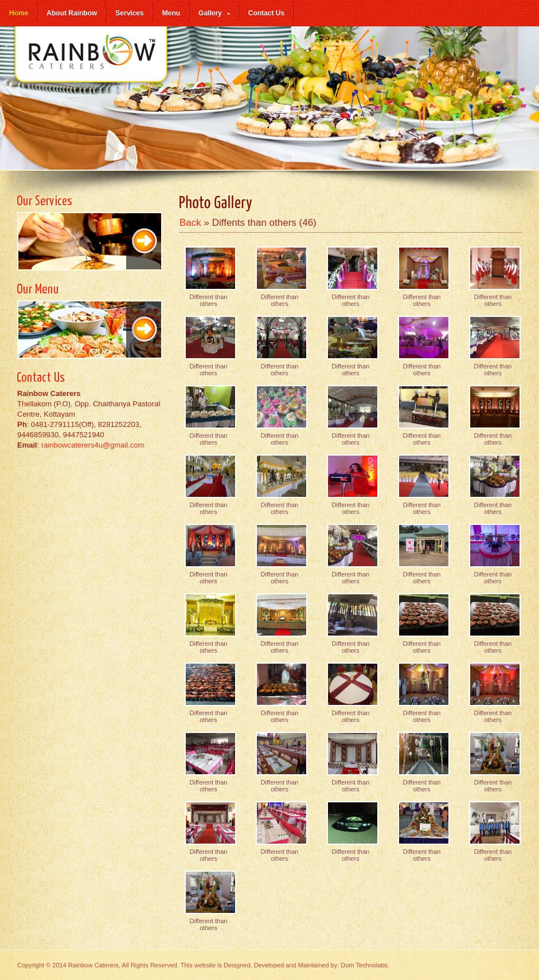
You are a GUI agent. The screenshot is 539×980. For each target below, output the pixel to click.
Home (19, 13)
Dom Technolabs (364, 965)
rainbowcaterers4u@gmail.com (93, 445)
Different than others (209, 300)
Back (190, 223)
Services (129, 13)
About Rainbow (72, 13)
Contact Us (266, 13)
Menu (171, 13)
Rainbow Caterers (92, 61)
